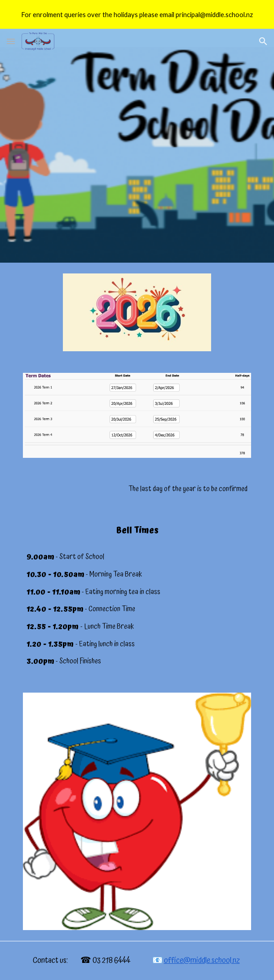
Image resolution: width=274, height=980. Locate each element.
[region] (137, 14)
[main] (137, 489)
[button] (11, 41)
